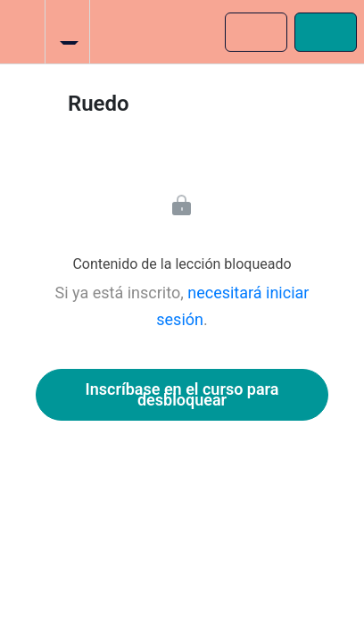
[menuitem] (67, 32)
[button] (22, 32)
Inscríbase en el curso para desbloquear (182, 394)
